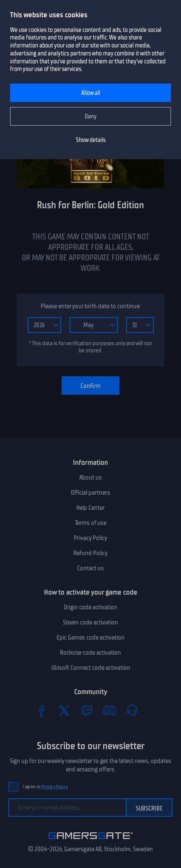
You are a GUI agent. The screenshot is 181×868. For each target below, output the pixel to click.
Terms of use (91, 523)
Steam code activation (90, 622)
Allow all (91, 93)
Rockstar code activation (90, 653)
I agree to (45, 787)
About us (90, 477)
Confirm (90, 386)
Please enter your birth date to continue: (90, 306)
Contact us (90, 568)
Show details (91, 140)
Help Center (90, 508)
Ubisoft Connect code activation (91, 668)
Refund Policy (90, 553)
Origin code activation (90, 607)
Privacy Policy (90, 538)
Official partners (90, 493)
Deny (91, 117)
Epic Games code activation (90, 637)
